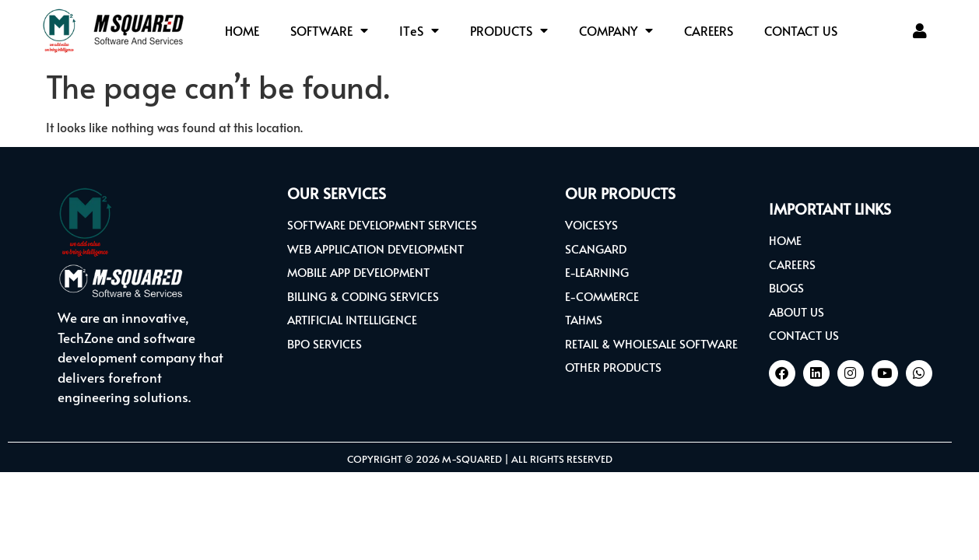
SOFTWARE (329, 30)
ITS (419, 30)
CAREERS (709, 30)
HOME (242, 30)
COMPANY (616, 30)
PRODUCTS (509, 30)
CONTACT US (801, 30)
